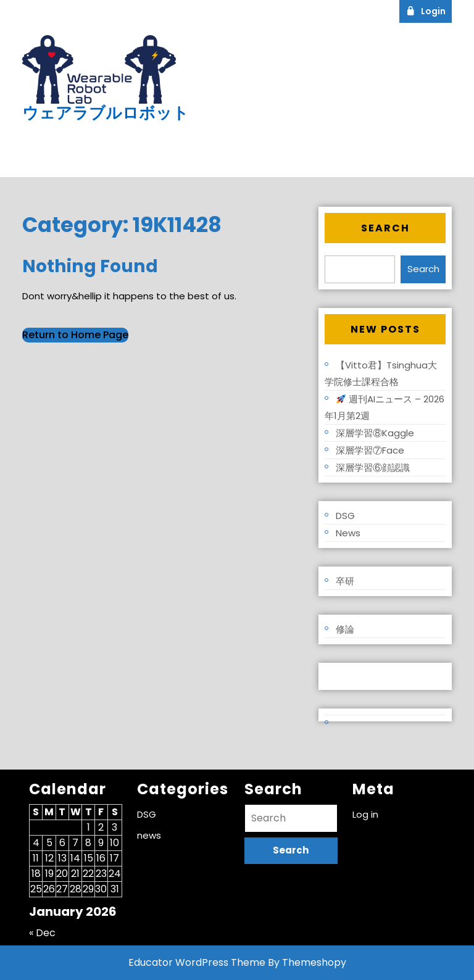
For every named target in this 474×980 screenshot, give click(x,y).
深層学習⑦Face (370, 450)
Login (429, 11)
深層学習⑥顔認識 (373, 467)
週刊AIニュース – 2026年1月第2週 (385, 407)
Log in (338, 676)
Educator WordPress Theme (197, 962)
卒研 (345, 581)
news (348, 533)
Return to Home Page (75, 335)
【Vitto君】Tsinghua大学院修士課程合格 (381, 373)
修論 (345, 629)
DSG (345, 516)
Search (385, 228)
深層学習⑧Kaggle (375, 433)
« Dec (42, 933)
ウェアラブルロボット (106, 113)
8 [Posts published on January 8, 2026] (88, 843)
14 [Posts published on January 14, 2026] (75, 858)
